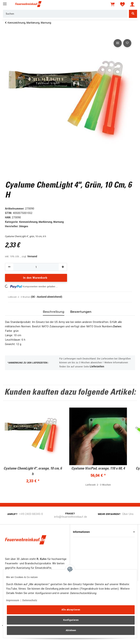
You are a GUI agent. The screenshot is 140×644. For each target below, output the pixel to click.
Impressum (13, 600)
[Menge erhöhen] (63, 267)
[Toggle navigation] (5, 2)
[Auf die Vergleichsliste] (118, 43)
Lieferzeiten (97, 366)
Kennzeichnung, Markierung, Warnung (41, 222)
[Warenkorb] (113, 4)
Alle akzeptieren (71, 610)
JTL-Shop (76, 639)
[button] (132, 4)
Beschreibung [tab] (54, 312)
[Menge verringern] (9, 267)
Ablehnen (71, 630)
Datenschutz (30, 600)
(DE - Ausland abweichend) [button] (47, 297)
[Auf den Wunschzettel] (127, 43)
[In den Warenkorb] (8, 34)
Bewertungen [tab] (81, 312)
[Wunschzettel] (122, 4)
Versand (32, 256)
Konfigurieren (71, 620)
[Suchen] (65, 14)
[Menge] (36, 267)
